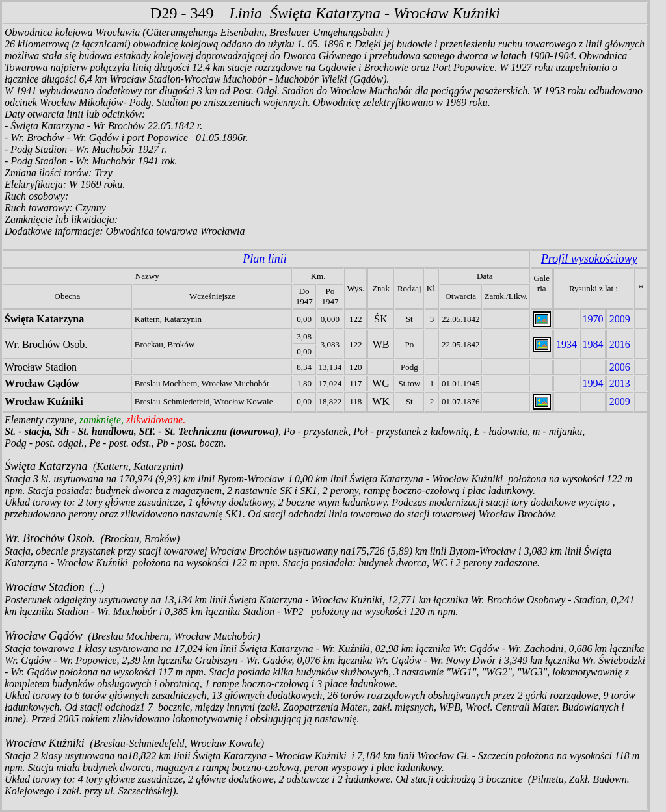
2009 (620, 319)
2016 (620, 344)
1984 (593, 344)
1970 (593, 319)
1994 (593, 383)
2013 (620, 383)
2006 (620, 367)
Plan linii (265, 259)
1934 (566, 344)
